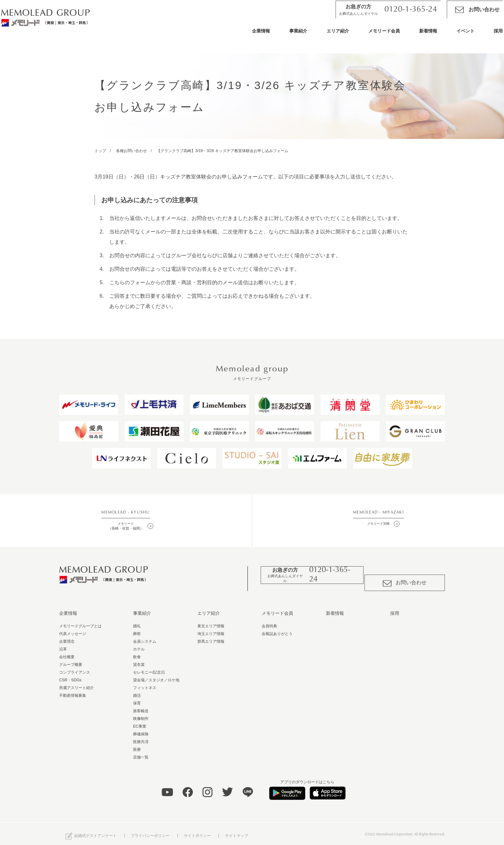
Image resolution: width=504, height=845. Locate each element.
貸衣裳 (139, 660)
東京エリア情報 (211, 622)
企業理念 (67, 637)
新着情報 (417, 36)
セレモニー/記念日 (149, 668)
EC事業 (140, 722)
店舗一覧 (141, 753)
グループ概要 (71, 660)
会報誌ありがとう (277, 630)
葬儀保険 (141, 730)
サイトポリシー (197, 831)
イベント (454, 36)
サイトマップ (237, 831)
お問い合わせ (466, 15)
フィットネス (145, 684)
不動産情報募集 (73, 691)
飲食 (137, 653)
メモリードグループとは (80, 622)
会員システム (145, 637)
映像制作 (141, 714)
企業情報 (249, 36)
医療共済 (141, 738)
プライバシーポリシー (150, 831)
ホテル (139, 645)
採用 (487, 36)
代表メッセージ (73, 630)
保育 (137, 699)
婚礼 (137, 622)
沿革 (63, 645)
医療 (137, 745)
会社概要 (67, 653)
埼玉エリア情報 (211, 630)
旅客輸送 (141, 707)
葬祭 (137, 630)
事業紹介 (287, 36)
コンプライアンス (75, 668)
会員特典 (269, 622)
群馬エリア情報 (211, 637)
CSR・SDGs (70, 676)
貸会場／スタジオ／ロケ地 (156, 676)
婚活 (137, 691)
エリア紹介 (326, 36)
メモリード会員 (373, 36)
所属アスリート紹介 (76, 684)
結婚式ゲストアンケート (91, 832)
